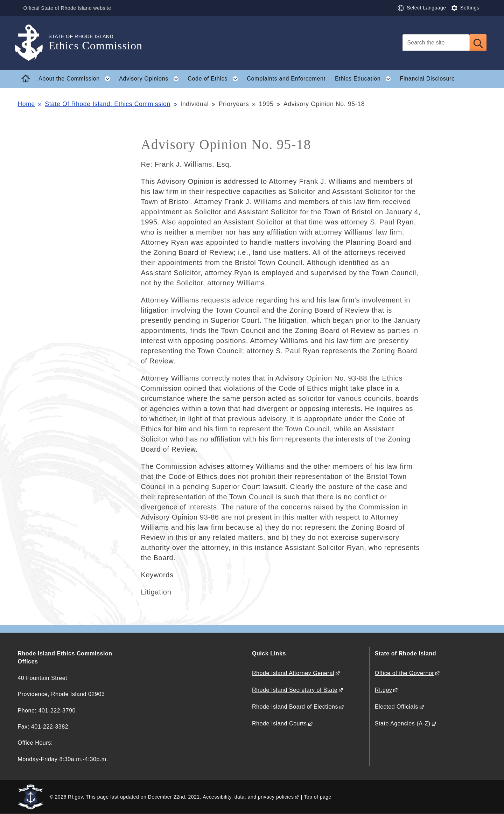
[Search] (436, 43)
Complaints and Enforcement (286, 79)
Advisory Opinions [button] (151, 79)
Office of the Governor (404, 673)
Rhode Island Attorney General (293, 673)
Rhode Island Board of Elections (295, 707)
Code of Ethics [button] (215, 79)
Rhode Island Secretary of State (295, 690)
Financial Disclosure (428, 79)
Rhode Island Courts (279, 723)
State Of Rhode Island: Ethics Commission (108, 104)
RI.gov (384, 690)
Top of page (318, 797)
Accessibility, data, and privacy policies (248, 797)
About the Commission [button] (76, 79)
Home (26, 104)
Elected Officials (397, 707)
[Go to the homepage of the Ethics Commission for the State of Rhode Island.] (33, 43)
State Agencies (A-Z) (403, 723)
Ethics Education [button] (365, 79)
